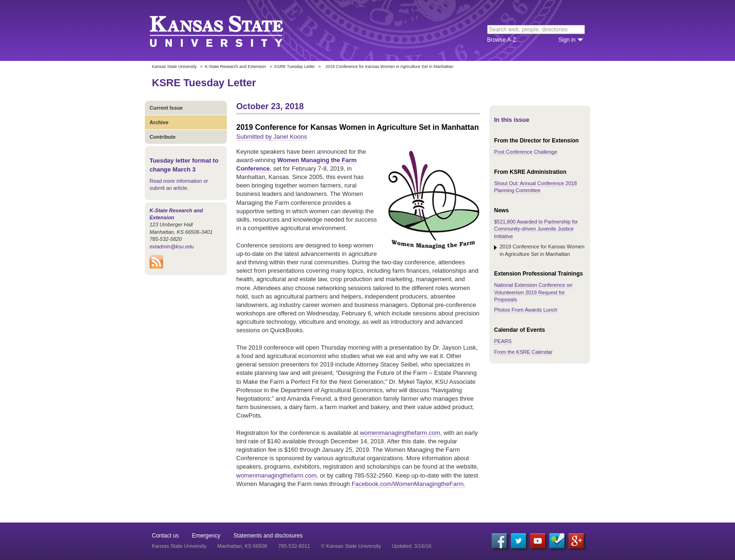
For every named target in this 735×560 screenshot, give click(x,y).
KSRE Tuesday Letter (295, 67)
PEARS (503, 341)
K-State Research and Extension (236, 67)
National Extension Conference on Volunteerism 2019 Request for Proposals (533, 292)
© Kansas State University (351, 546)
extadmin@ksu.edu (172, 246)
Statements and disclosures (268, 536)
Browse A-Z (502, 40)
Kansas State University (228, 30)
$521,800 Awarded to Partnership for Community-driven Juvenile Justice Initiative (536, 229)
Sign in (567, 40)
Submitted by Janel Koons (272, 137)
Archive (159, 122)
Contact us (165, 536)
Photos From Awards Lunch (526, 310)
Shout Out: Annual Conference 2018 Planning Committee (536, 187)
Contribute (163, 137)
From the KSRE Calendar (523, 352)
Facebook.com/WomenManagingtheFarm (408, 484)
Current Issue (166, 108)
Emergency (206, 536)
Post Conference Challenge (526, 152)
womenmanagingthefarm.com (400, 433)
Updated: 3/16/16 (412, 546)
